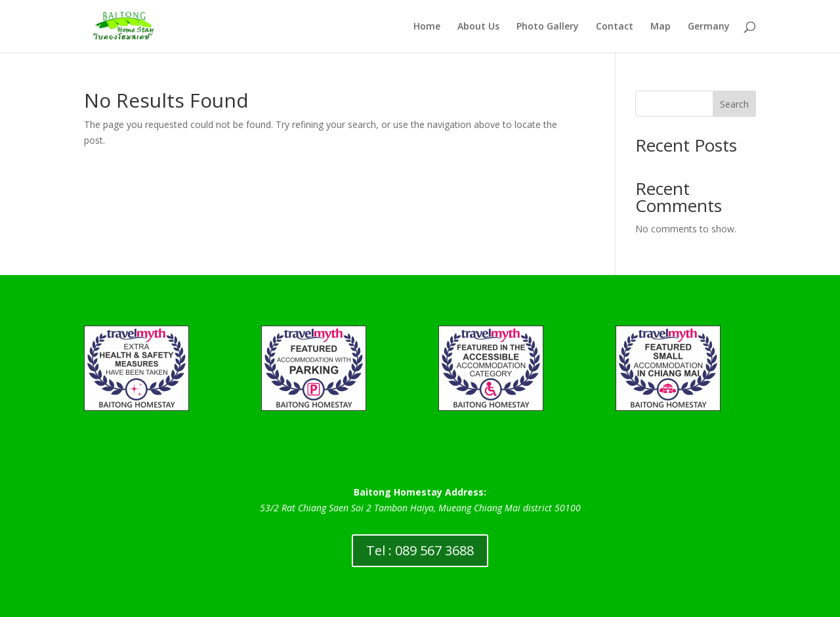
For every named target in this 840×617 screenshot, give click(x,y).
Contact (615, 27)
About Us (478, 27)
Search (734, 104)
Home (427, 27)
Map (661, 27)
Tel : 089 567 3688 (420, 550)
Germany (709, 27)
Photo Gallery (548, 27)
